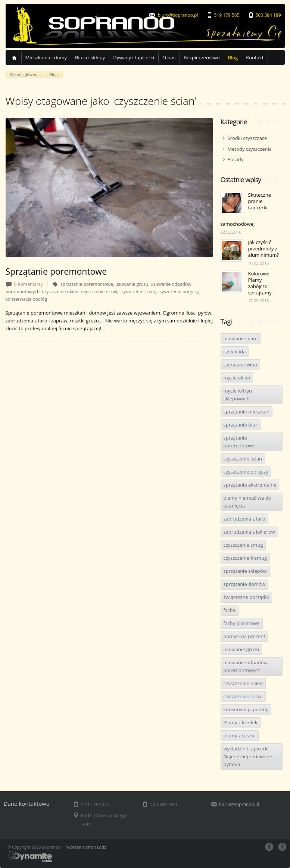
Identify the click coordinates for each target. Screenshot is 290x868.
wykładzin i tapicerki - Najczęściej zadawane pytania (248, 756)
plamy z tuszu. (240, 736)
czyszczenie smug (243, 545)
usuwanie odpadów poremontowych (246, 666)
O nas (169, 57)
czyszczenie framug (245, 558)
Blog (233, 57)
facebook (269, 847)
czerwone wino (241, 365)
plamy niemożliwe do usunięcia (247, 502)
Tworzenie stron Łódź (85, 847)
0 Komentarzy (29, 284)
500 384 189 (268, 15)
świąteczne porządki (246, 597)
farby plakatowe (242, 623)
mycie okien (237, 378)
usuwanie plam (241, 338)
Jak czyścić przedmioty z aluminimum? (264, 249)
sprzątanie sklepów (245, 571)
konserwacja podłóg (246, 709)
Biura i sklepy (90, 57)
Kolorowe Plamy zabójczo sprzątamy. (261, 283)
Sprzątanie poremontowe (56, 271)
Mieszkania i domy (46, 57)
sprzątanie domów (244, 584)
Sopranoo (93, 26)
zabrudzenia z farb (244, 519)
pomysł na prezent (244, 636)
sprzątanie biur (241, 425)
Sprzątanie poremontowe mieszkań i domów (56, 313)
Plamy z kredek (241, 722)
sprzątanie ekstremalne (250, 485)
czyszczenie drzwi (243, 696)
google (282, 847)
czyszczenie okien (243, 683)
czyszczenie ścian (243, 459)
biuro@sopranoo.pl (178, 15)
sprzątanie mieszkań (247, 412)
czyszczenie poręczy (246, 472)
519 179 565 (227, 15)
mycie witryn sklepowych (238, 395)
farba (230, 610)
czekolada (235, 352)
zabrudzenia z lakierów (249, 532)
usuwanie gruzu (241, 649)
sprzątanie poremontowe (240, 442)
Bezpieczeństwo (202, 57)
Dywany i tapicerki (134, 57)
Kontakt (255, 57)
